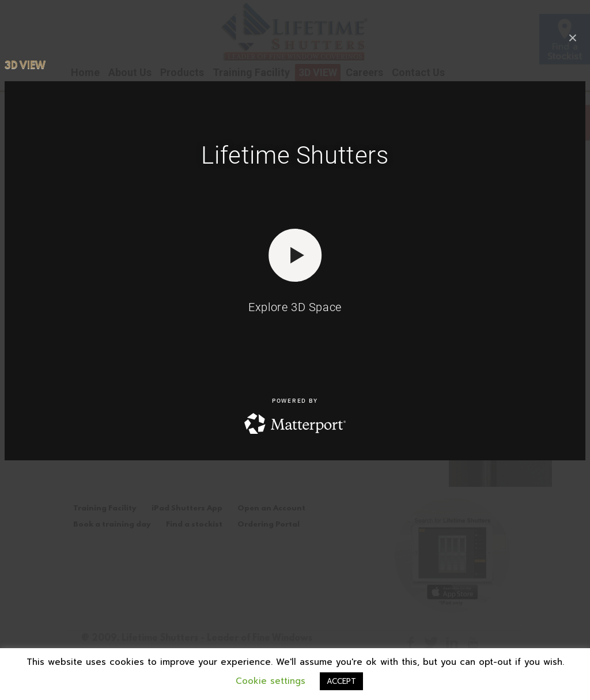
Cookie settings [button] (271, 681)
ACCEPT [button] (341, 681)
